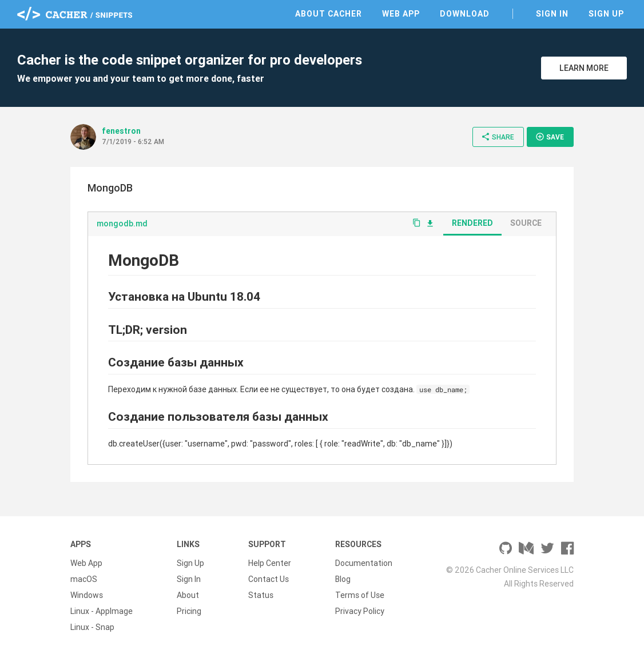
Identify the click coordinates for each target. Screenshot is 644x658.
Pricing (189, 611)
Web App (401, 14)
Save (550, 137)
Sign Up (606, 14)
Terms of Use (360, 595)
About (188, 595)
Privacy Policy (360, 611)
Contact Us (269, 579)
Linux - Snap (92, 627)
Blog (343, 579)
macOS (84, 579)
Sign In (552, 14)
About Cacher (329, 14)
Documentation (364, 563)
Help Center (270, 563)
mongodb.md (122, 224)
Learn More (584, 68)
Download (465, 14)
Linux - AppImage (102, 611)
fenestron (121, 131)
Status (261, 595)
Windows (87, 595)
